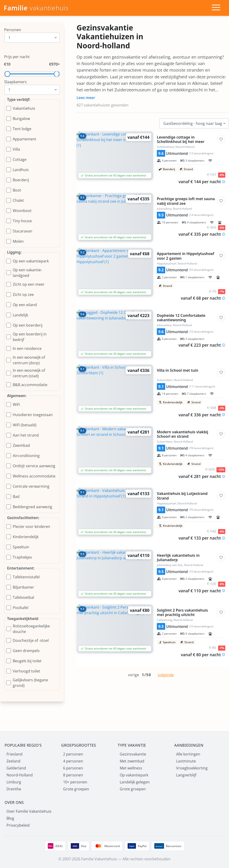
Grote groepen (76, 789)
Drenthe (14, 789)
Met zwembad (132, 761)
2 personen (73, 754)
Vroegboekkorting (192, 768)
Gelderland (16, 768)
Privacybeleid (18, 825)
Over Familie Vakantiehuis (29, 811)
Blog (10, 818)
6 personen (73, 768)
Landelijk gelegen (135, 782)
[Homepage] (36, 8)
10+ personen (75, 782)
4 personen (73, 761)
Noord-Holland (20, 775)
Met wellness (131, 768)
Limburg (14, 782)
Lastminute (186, 761)
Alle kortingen (188, 754)
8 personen (73, 775)
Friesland (15, 754)
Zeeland (13, 761)
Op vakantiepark (134, 775)
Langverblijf (186, 775)
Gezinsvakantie (133, 754)
